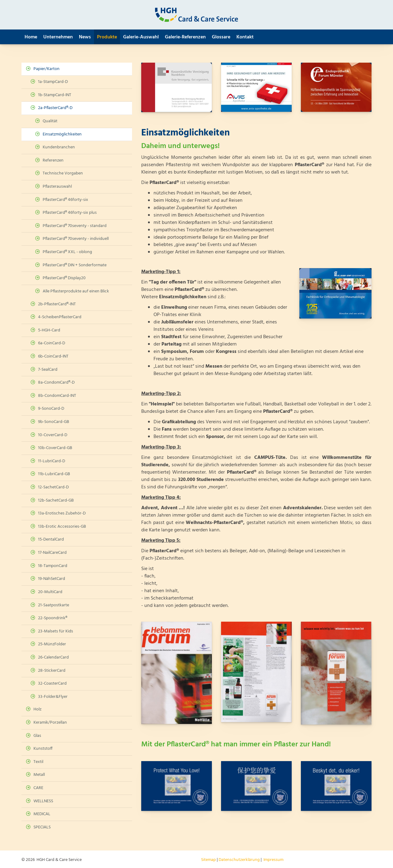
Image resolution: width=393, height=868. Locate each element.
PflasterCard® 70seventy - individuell (76, 239)
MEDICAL (42, 814)
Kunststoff (43, 749)
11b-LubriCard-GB (54, 474)
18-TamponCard (53, 566)
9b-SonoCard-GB (54, 422)
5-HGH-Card (49, 330)
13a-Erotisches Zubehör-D (62, 513)
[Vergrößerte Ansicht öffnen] (177, 87)
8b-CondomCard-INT (57, 396)
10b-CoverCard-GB (55, 448)
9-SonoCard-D (51, 409)
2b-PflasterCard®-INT (57, 304)
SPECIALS (42, 827)
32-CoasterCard (52, 684)
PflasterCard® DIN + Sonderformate (75, 265)
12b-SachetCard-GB (56, 500)
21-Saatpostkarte (54, 605)
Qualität (50, 121)
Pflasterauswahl (57, 187)
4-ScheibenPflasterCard (60, 317)
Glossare (221, 37)
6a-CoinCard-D (52, 343)
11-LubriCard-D (52, 461)
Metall (39, 775)
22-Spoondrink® (53, 618)
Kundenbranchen (59, 147)
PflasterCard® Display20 (64, 278)
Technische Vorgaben (63, 173)
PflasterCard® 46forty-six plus (70, 213)
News (85, 37)
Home (31, 37)
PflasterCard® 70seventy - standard (75, 226)
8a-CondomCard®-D (56, 383)
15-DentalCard (51, 540)
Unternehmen (58, 37)
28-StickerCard (52, 671)
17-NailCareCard (52, 553)
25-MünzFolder (52, 644)
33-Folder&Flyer (53, 697)
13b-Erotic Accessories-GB (62, 527)
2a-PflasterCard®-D (55, 108)
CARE (38, 788)
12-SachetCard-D (53, 487)
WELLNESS (43, 801)
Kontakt (245, 37)
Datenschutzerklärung (239, 860)
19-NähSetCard (52, 579)
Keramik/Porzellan (50, 723)
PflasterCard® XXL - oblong (67, 252)
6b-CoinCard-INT (53, 356)
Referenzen (53, 160)
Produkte (107, 37)
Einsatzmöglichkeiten (62, 134)
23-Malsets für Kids (56, 631)
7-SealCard (48, 370)
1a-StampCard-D (53, 82)
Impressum (273, 860)
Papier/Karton (47, 69)
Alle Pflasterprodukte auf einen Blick (76, 291)
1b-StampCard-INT (55, 95)
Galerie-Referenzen (185, 37)
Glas (37, 736)
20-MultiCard (50, 592)
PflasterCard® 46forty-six (65, 200)
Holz (37, 709)
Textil (38, 762)
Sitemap (208, 860)
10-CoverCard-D (53, 435)
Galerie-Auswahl (141, 37)
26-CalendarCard (53, 657)
